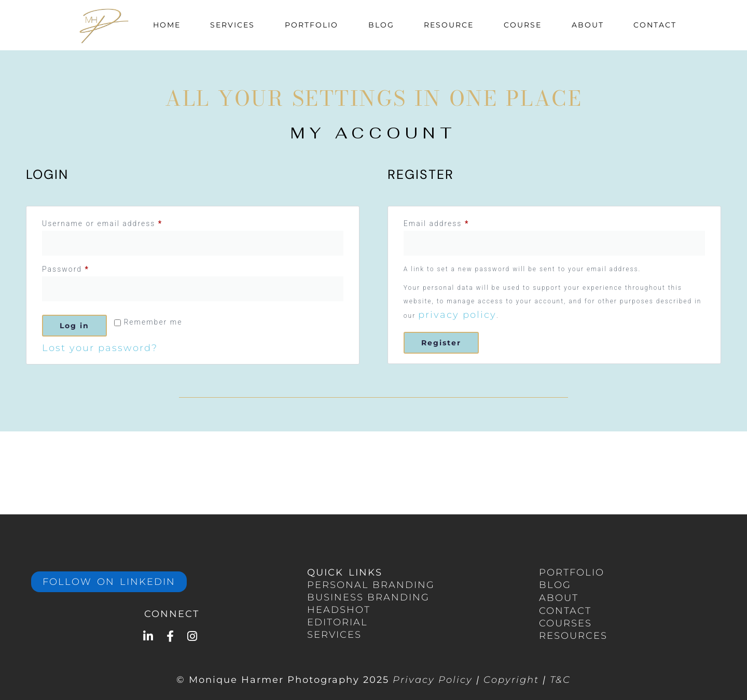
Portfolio (312, 25)
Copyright (511, 680)
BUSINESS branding (368, 597)
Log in (74, 326)
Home (167, 25)
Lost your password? (100, 348)
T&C (560, 680)
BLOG (555, 585)
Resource (449, 25)
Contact (655, 25)
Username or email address (120, 222)
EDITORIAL (337, 622)
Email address (454, 222)
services (334, 635)
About (588, 25)
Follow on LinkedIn (109, 582)
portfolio (572, 572)
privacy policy (457, 315)
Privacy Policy (433, 680)
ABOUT (559, 598)
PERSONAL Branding (371, 585)
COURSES (565, 623)
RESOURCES (573, 636)
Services (232, 25)
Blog (381, 25)
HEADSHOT (339, 610)
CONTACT (565, 611)
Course (523, 25)
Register (441, 343)
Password (84, 268)
